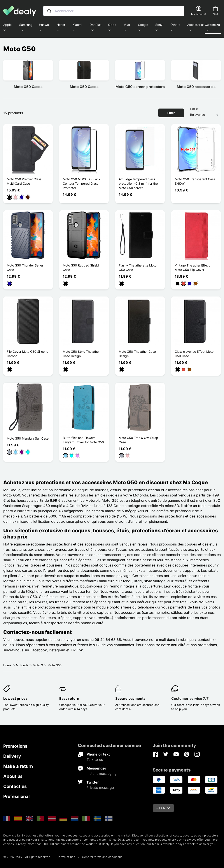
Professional (16, 796)
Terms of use (66, 857)
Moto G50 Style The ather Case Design (81, 354)
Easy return (69, 698)
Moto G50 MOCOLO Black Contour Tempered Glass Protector (82, 183)
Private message (100, 787)
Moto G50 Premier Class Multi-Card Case (24, 181)
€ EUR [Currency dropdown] (163, 808)
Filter (171, 113)
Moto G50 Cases (28, 87)
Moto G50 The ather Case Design (137, 354)
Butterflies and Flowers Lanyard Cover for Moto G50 (83, 440)
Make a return (18, 766)
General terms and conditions (102, 857)
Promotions (15, 746)
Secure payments (130, 698)
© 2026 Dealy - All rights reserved (27, 857)
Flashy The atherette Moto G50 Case (138, 267)
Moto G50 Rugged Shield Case (81, 267)
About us (13, 776)
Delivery (12, 756)
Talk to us (95, 759)
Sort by (194, 109)
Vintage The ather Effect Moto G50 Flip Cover (192, 267)
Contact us (15, 786)
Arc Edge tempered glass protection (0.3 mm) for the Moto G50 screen (138, 183)
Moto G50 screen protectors (140, 87)
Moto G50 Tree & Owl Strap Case (138, 440)
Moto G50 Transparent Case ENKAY (195, 181)
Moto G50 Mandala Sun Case (28, 438)
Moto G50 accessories (196, 87)
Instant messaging (102, 773)
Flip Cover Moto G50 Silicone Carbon (27, 354)
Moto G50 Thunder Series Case (25, 267)
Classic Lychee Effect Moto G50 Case (194, 354)
